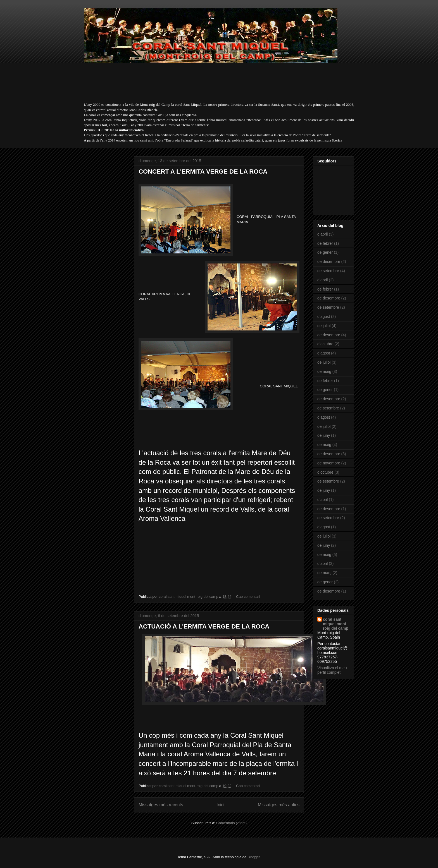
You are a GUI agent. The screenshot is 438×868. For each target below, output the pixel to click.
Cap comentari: (249, 597)
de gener (325, 252)
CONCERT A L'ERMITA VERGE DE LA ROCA (203, 172)
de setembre (328, 271)
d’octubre (325, 344)
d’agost (324, 316)
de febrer (325, 243)
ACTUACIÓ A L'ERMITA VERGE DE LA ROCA (204, 626)
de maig (324, 371)
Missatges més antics (279, 805)
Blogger (254, 857)
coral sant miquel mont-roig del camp (336, 624)
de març (324, 573)
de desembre (329, 262)
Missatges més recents (161, 805)
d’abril (322, 234)
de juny (324, 435)
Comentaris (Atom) (231, 823)
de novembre (329, 463)
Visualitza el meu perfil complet (332, 670)
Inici (220, 805)
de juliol (324, 326)
